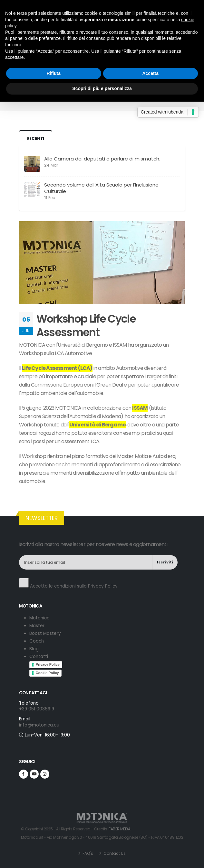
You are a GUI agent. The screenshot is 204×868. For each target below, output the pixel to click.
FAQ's (87, 853)
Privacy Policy (103, 586)
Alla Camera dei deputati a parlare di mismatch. (102, 159)
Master (37, 626)
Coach (37, 641)
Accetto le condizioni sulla (68, 584)
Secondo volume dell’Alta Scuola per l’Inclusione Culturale (101, 188)
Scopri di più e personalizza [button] (102, 472)
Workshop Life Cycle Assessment (86, 326)
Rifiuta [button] (53, 456)
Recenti (36, 138)
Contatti (39, 657)
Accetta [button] (150, 456)
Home (94, 71)
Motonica (39, 618)
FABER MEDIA (119, 829)
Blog (110, 71)
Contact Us (114, 853)
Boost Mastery (45, 633)
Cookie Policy (47, 673)
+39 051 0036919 (163, 9)
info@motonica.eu (115, 9)
